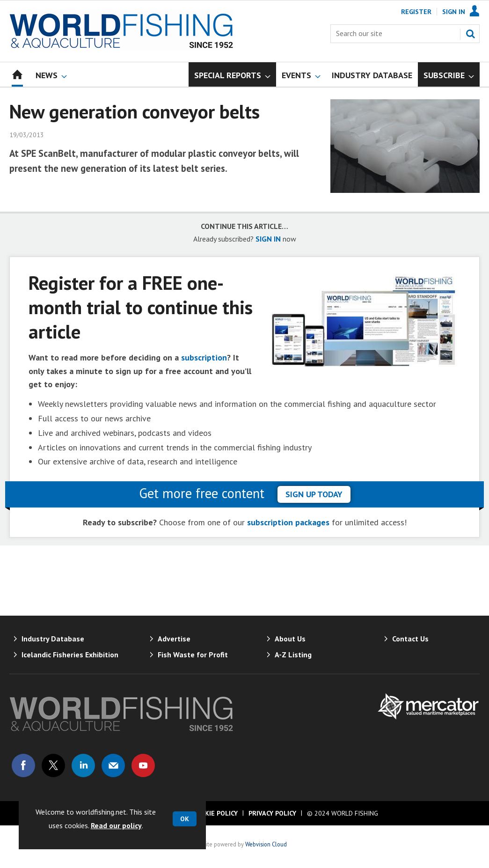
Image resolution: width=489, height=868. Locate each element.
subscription (204, 357)
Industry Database (53, 639)
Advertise (174, 639)
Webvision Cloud (266, 844)
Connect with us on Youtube (143, 765)
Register (416, 12)
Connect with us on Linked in (83, 765)
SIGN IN (268, 239)
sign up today (314, 494)
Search (470, 34)
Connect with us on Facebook (23, 765)
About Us (290, 639)
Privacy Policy (272, 813)
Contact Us (410, 639)
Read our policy (116, 825)
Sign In (454, 12)
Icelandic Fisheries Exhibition (70, 655)
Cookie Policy (215, 813)
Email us (113, 765)
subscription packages (288, 522)
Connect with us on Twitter (53, 765)
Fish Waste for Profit (193, 655)
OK (185, 819)
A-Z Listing (293, 655)
